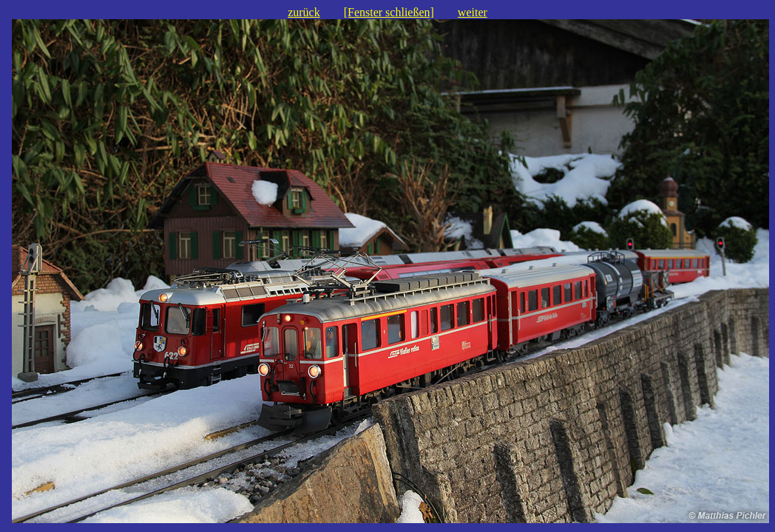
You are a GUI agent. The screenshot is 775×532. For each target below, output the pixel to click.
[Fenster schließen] (389, 12)
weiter (473, 12)
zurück (304, 12)
